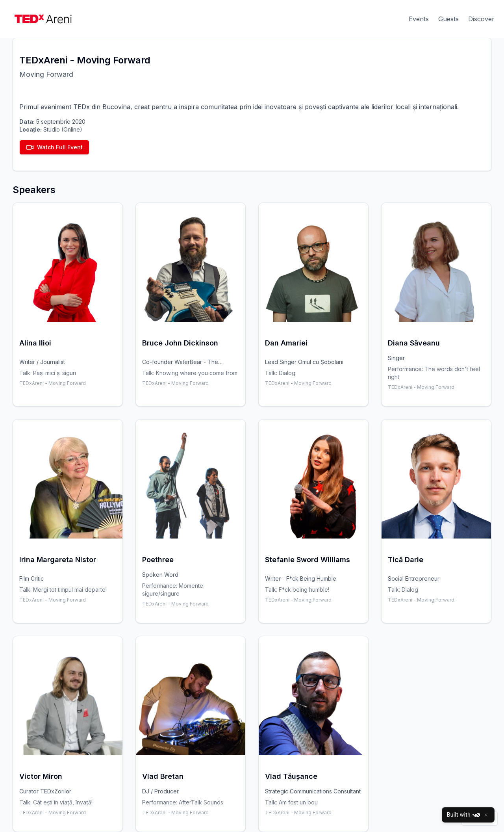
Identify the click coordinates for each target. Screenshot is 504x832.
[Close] (486, 815)
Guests (448, 19)
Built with (463, 815)
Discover (481, 19)
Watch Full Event (54, 147)
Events (419, 19)
